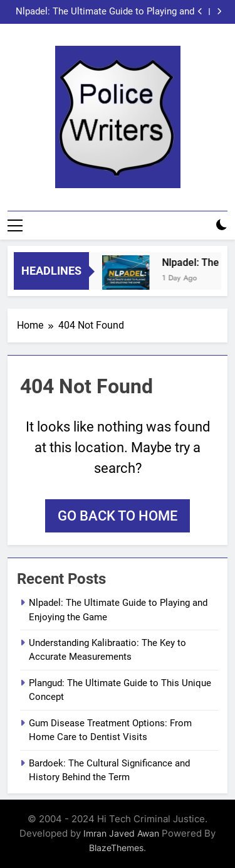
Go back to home (118, 516)
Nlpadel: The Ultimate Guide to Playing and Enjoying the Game (105, 12)
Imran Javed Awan (121, 833)
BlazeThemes (116, 848)
